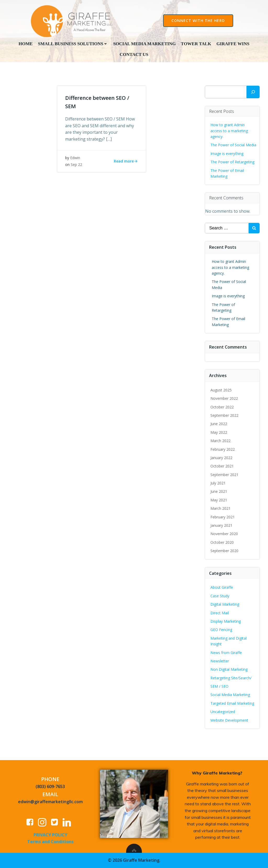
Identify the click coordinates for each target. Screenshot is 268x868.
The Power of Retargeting (232, 162)
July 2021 (218, 483)
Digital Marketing (225, 604)
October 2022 (222, 407)
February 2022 (223, 449)
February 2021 (223, 517)
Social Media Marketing (144, 44)
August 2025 (221, 390)
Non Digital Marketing (229, 669)
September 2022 (224, 415)
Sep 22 (76, 164)
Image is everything (227, 154)
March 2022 (220, 441)
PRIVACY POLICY (50, 835)
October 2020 (222, 542)
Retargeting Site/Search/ (231, 678)
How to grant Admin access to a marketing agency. (229, 131)
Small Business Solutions (73, 44)
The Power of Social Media (233, 145)
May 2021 (219, 500)
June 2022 (219, 424)
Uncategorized (223, 712)
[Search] (253, 92)
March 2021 (220, 508)
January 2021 (221, 525)
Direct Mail (220, 613)
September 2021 (224, 475)
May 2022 (219, 432)
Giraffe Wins (233, 44)
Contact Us (134, 54)
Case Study (220, 596)
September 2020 (224, 551)
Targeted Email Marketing (232, 703)
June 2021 (219, 491)
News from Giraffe (226, 653)
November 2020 (224, 534)
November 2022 (224, 398)
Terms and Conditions (50, 842)
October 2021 (222, 466)
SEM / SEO (219, 686)
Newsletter (220, 661)
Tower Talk (196, 44)
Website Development (229, 720)
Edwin (75, 158)
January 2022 (221, 458)
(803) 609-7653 (50, 786)
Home (26, 44)
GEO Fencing (221, 630)
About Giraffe (222, 587)
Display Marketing (226, 621)
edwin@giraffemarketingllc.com (50, 802)
